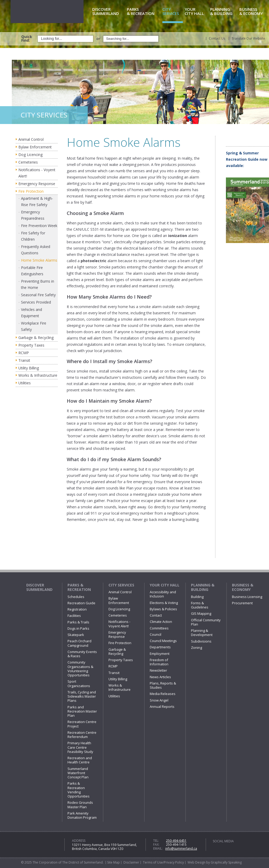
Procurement (242, 603)
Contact (156, 615)
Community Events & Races (82, 654)
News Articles (160, 677)
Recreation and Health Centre (80, 760)
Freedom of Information (159, 662)
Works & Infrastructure (38, 375)
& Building (224, 12)
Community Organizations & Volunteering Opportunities (80, 669)
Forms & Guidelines (200, 605)
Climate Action (161, 622)
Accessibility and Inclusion (163, 594)
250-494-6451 (176, 841)
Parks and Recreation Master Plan (82, 711)
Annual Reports (162, 707)
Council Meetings (163, 641)
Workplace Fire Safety (34, 326)
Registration (77, 609)
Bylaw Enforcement (35, 147)
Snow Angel (159, 700)
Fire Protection (31, 191)
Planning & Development (202, 633)
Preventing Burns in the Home (38, 284)
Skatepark (76, 635)
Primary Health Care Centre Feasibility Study (80, 747)
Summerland (109, 12)
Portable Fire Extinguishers (32, 271)
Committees (159, 628)
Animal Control (31, 139)
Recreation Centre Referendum (82, 735)
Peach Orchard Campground (79, 643)
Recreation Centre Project (82, 724)
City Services (121, 585)
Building (197, 597)
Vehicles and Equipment (32, 313)
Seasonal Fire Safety (38, 295)
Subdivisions (201, 641)
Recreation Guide (81, 603)
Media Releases (163, 694)
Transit (24, 360)
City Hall (196, 12)
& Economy (254, 12)
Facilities (74, 616)
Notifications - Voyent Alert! (37, 173)
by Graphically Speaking (224, 862)
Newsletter (158, 670)
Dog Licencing (30, 155)
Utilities (25, 383)
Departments (160, 647)
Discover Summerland (39, 587)
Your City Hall (165, 585)
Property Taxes (31, 345)
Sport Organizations (79, 683)
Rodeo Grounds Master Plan (80, 805)
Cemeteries (28, 162)
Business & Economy (243, 587)
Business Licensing (247, 597)
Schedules (76, 597)
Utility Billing (29, 368)
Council (156, 634)
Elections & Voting (164, 603)
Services (173, 12)
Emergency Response (37, 184)
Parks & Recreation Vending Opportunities (79, 790)
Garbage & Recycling (36, 338)
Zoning (196, 648)
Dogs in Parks (78, 628)
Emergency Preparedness (33, 215)
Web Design (196, 862)
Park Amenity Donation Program (82, 815)
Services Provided (36, 302)
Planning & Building (203, 587)
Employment (160, 654)
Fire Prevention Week (39, 226)
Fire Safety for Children (33, 236)
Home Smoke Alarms (39, 260)
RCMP (24, 353)
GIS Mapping (201, 613)
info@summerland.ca (181, 848)
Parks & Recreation (79, 587)
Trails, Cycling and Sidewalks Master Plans (82, 696)
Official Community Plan (206, 622)
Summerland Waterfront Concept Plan (78, 773)
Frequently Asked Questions (36, 250)
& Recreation (144, 12)
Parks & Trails (78, 622)
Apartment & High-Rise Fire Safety (37, 201)
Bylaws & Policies (163, 609)
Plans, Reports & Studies (163, 685)
